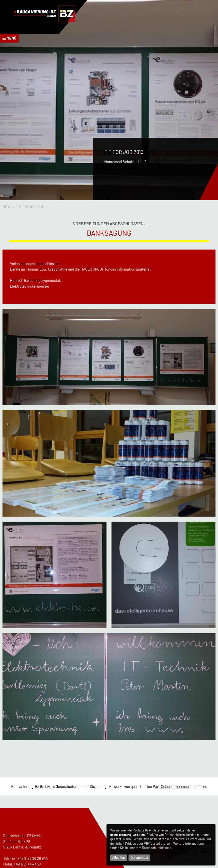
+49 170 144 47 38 (27, 864)
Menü (9, 38)
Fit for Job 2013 (30, 207)
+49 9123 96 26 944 (33, 858)
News (8, 207)
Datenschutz (139, 858)
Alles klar (119, 858)
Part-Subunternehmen (171, 786)
